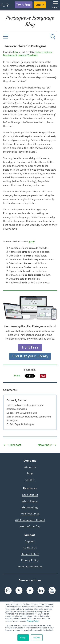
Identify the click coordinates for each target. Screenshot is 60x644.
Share (17, 376)
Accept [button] (23, 638)
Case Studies (30, 495)
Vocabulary (33, 55)
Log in (40, 5)
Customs (48, 52)
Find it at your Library (30, 356)
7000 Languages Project (30, 520)
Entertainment (10, 55)
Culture (39, 52)
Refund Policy (30, 554)
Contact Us (30, 548)
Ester (16, 52)
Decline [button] (37, 638)
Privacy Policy (32, 621)
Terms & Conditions (30, 567)
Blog (30, 473)
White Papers (30, 501)
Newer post (45, 445)
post (32, 242)
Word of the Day (30, 526)
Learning (22, 55)
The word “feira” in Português (25, 46)
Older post (15, 445)
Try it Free (24, 5)
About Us (30, 467)
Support (30, 541)
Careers (30, 480)
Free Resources (30, 514)
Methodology (30, 507)
